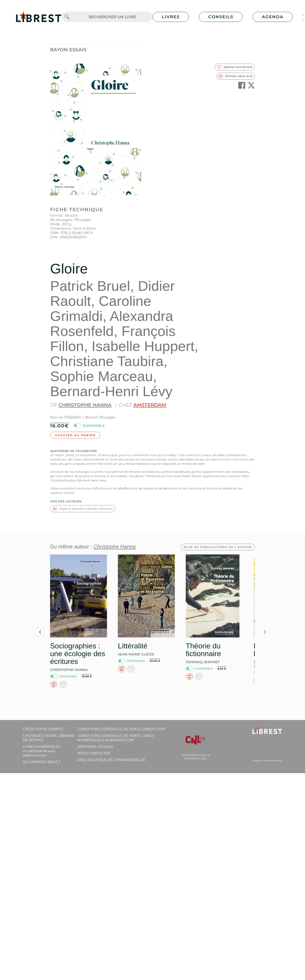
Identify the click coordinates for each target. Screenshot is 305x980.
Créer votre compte (43, 729)
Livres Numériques (42, 751)
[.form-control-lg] (112, 17)
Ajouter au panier (75, 435)
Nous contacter (94, 753)
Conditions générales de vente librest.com (121, 729)
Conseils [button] (221, 17)
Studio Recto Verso (273, 760)
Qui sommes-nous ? (42, 762)
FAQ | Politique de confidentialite (111, 760)
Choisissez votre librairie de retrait (49, 738)
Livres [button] (171, 17)
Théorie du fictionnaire (203, 650)
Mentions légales (95, 747)
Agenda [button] (273, 17)
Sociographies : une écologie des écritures (78, 654)
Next (265, 632)
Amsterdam (150, 405)
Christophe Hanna (85, 405)
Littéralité (133, 646)
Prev (40, 632)
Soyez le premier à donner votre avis (83, 509)
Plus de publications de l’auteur (218, 547)
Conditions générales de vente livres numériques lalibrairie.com (116, 738)
